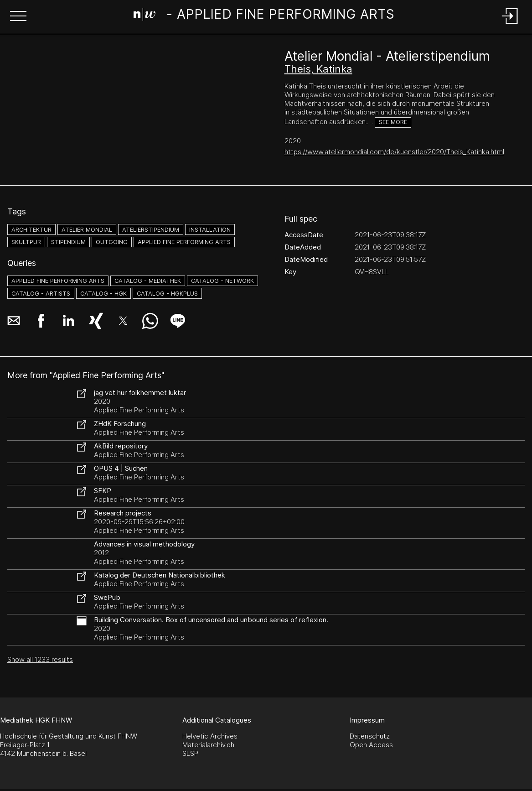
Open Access (371, 745)
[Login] (510, 24)
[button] (18, 17)
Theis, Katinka (318, 69)
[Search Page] (264, 16)
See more (393, 122)
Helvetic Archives (210, 736)
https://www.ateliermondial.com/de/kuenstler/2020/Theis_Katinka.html (394, 152)
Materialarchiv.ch (208, 745)
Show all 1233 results (40, 659)
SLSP (190, 753)
